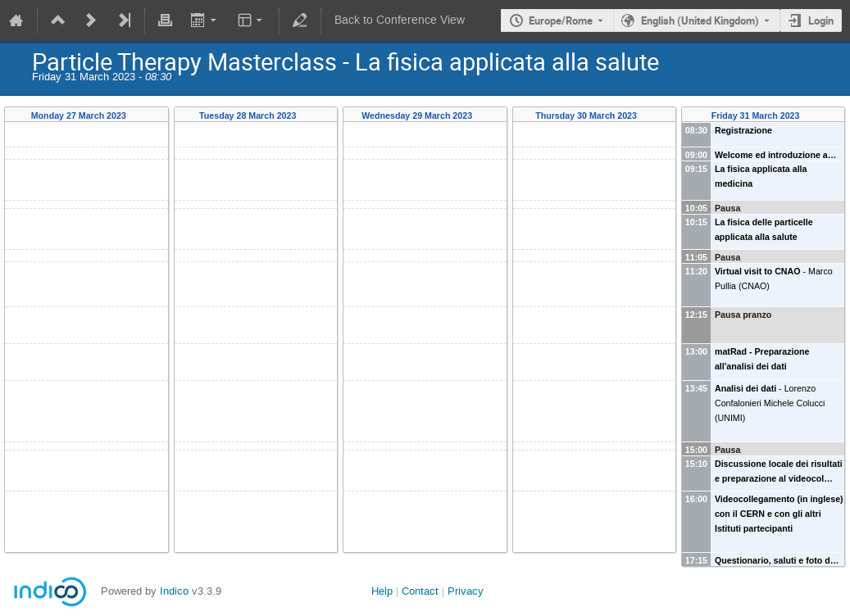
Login (821, 20)
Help (382, 591)
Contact (420, 591)
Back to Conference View (400, 20)
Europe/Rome (561, 20)
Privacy (466, 591)
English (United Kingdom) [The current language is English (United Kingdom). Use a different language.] (700, 20)
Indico (174, 591)
